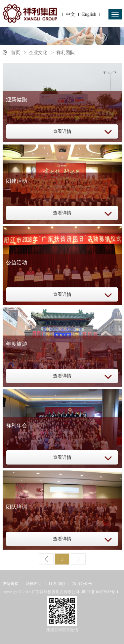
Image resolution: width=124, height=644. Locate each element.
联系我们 (57, 584)
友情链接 (11, 584)
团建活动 (17, 181)
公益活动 (17, 262)
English (89, 14)
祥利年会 (17, 425)
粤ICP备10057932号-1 (100, 592)
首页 (16, 53)
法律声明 (34, 584)
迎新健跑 (17, 99)
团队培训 (17, 507)
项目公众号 (82, 584)
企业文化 (38, 53)
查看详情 (62, 131)
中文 (70, 14)
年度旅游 (17, 344)
